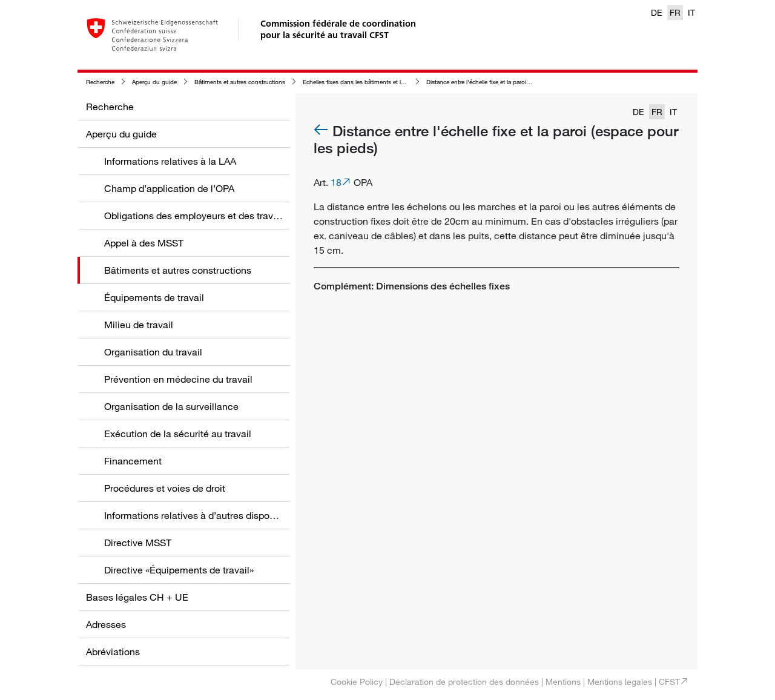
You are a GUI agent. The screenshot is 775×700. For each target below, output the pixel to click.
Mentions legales (620, 682)
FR (675, 12)
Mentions (563, 682)
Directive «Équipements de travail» (179, 570)
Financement (133, 461)
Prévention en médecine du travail (178, 379)
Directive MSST (138, 543)
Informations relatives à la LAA (170, 161)
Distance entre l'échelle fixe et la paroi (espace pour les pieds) (508, 82)
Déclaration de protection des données (464, 682)
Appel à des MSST (144, 243)
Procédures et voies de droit (165, 488)
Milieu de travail (139, 325)
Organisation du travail (153, 352)
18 (336, 182)
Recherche (100, 82)
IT (691, 12)
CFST (669, 682)
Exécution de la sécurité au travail (178, 434)
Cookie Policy (357, 682)
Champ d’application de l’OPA (169, 188)
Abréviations (113, 652)
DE (657, 12)
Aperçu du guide (154, 82)
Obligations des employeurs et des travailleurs (204, 216)
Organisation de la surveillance (171, 406)
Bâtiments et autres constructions (240, 82)
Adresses (106, 624)
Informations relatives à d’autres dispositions (201, 515)
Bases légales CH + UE (137, 597)
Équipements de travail (154, 297)
